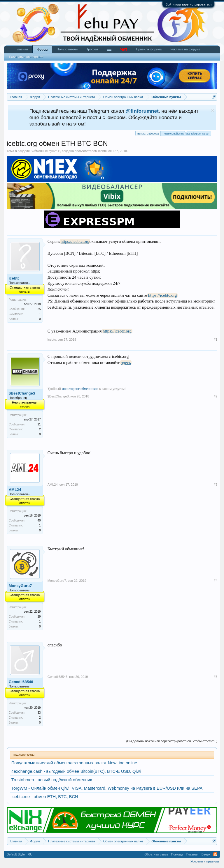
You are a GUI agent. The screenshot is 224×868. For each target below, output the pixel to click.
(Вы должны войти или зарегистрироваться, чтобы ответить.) (172, 741)
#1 (216, 340)
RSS (215, 854)
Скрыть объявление (213, 111)
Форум (42, 50)
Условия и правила (205, 861)
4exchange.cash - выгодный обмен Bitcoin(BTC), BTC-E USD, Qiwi (76, 771)
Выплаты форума (148, 134)
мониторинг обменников (80, 389)
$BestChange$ (22, 393)
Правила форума (149, 49)
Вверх (206, 854)
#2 (216, 396)
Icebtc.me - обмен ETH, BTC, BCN (45, 797)
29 (39, 617)
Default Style (16, 854)
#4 (216, 581)
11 (39, 424)
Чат (124, 49)
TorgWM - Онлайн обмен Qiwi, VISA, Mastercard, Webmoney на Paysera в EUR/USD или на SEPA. (108, 788)
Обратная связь (156, 854)
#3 (216, 485)
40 (39, 520)
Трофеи (92, 49)
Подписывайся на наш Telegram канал (186, 133)
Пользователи (67, 49)
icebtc (103, 151)
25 (39, 309)
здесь (126, 363)
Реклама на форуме (185, 49)
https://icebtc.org (75, 241)
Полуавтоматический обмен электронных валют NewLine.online (74, 763)
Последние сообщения (26, 57)
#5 (216, 677)
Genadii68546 (21, 682)
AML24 (15, 490)
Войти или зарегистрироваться (188, 4)
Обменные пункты (45, 151)
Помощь (177, 854)
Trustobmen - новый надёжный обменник (52, 780)
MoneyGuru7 (20, 586)
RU (30, 854)
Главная (22, 49)
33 (39, 713)
